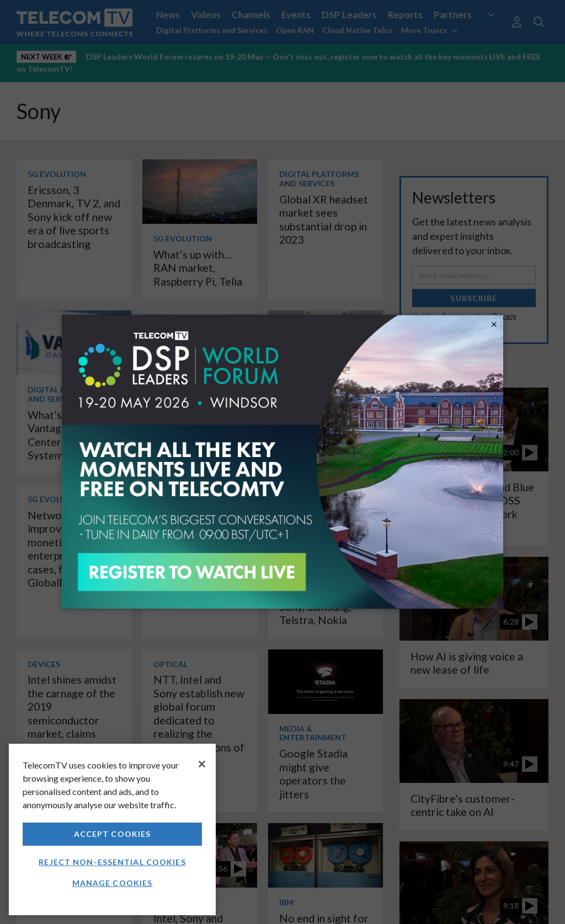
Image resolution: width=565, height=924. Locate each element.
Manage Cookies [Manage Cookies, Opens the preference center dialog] (113, 883)
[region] (112, 829)
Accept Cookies (113, 834)
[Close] (202, 764)
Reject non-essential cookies (112, 862)
